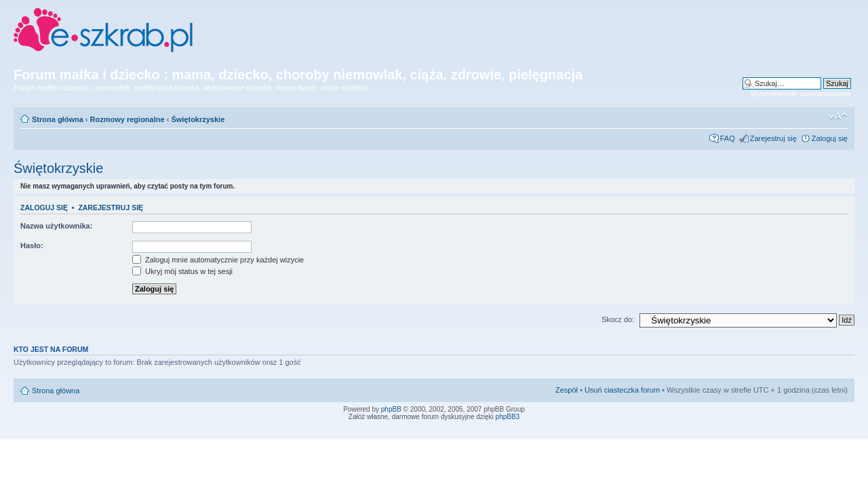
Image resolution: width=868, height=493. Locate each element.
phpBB (391, 409)
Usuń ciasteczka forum (622, 390)
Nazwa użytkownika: (56, 226)
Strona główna (58, 119)
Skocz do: (618, 319)
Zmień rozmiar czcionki (838, 117)
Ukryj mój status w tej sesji (182, 271)
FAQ (728, 138)
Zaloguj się (830, 138)
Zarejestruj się (773, 138)
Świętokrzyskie (198, 119)
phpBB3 (508, 417)
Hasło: (32, 245)
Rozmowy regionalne (127, 119)
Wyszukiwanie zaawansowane (801, 94)
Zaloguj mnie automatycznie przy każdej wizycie (218, 260)
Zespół (567, 390)
